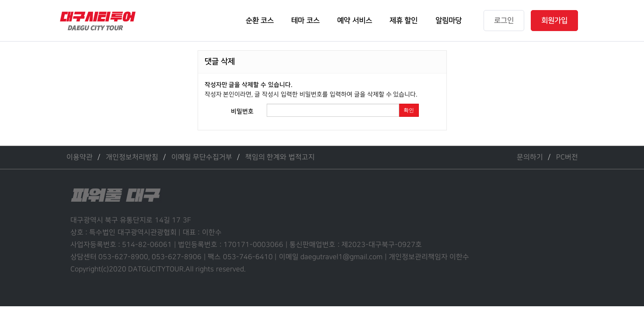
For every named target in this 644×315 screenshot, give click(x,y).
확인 (409, 110)
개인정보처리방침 (132, 157)
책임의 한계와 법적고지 (280, 157)
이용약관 (80, 157)
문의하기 (530, 157)
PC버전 (567, 157)
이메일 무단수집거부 (202, 157)
